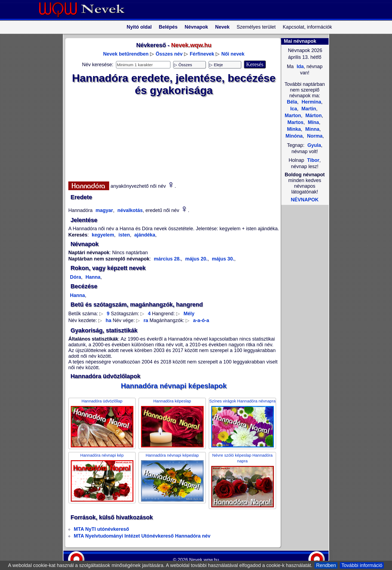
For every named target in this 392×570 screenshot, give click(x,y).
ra (146, 320)
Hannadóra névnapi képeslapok (174, 386)
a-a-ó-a (201, 320)
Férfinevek (202, 54)
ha (108, 320)
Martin (308, 109)
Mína (313, 122)
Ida (300, 66)
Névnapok (196, 27)
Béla (292, 102)
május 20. (196, 259)
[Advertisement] (170, 138)
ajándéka (144, 235)
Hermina (311, 102)
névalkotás (129, 210)
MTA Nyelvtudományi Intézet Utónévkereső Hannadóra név (142, 536)
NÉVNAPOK (305, 200)
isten (123, 235)
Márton (313, 116)
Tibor (313, 160)
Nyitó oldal (139, 27)
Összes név (169, 54)
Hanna (92, 277)
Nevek (222, 27)
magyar (104, 210)
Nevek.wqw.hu (204, 560)
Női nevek (233, 54)
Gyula (314, 145)
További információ (362, 565)
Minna (312, 129)
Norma (314, 136)
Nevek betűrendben (126, 54)
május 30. (222, 259)
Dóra (76, 277)
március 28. (167, 259)
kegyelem (103, 235)
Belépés (168, 27)
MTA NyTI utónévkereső (101, 529)
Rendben (326, 565)
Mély (189, 314)
